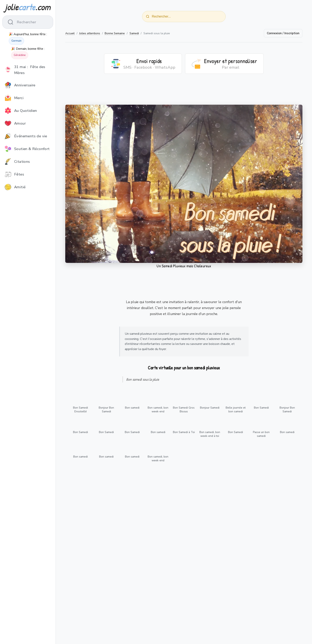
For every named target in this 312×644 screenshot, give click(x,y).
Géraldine (20, 55)
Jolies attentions (90, 33)
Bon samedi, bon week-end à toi (210, 434)
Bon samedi (132, 408)
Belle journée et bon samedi (236, 410)
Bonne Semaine (115, 33)
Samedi (134, 33)
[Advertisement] (184, 92)
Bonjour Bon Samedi (106, 410)
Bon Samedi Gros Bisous (184, 410)
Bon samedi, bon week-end (158, 410)
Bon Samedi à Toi (184, 432)
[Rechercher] (148, 17)
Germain (16, 41)
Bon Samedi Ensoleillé (80, 410)
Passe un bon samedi (261, 434)
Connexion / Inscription (283, 33)
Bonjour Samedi (210, 408)
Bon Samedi (261, 408)
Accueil (70, 33)
